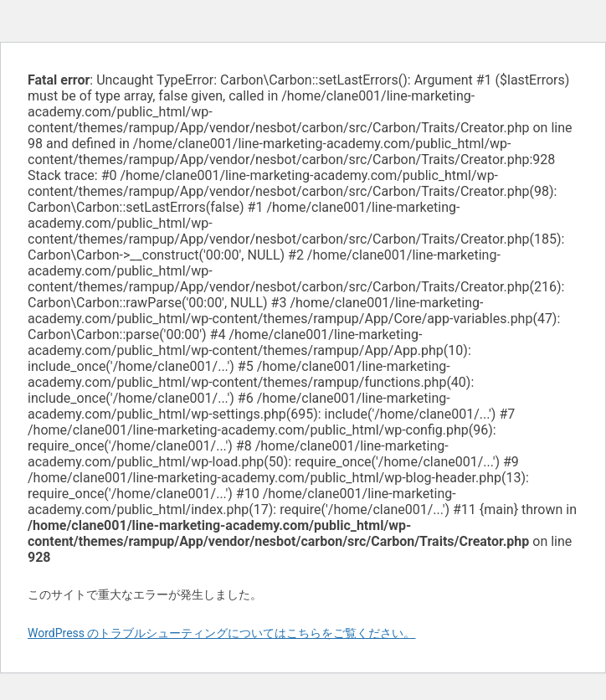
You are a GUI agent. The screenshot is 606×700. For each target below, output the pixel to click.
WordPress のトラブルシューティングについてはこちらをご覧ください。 (222, 633)
